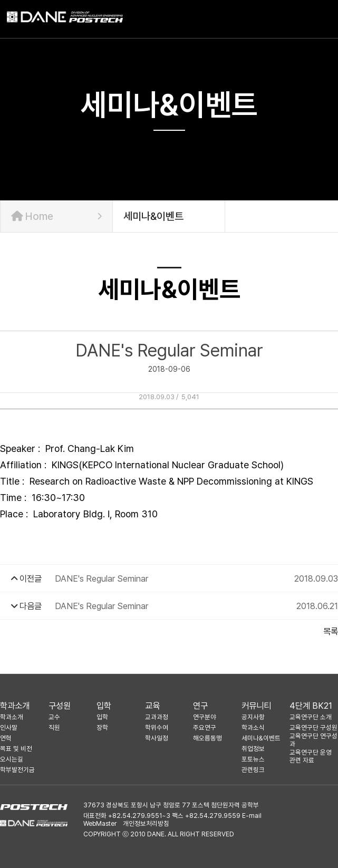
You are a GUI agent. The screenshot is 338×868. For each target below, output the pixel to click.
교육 (152, 706)
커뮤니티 (256, 706)
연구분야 (205, 717)
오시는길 (12, 759)
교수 (54, 717)
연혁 (6, 738)
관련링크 (253, 770)
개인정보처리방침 (146, 823)
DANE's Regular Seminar (102, 578)
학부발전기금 (17, 770)
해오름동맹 (207, 738)
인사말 (9, 727)
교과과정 (157, 717)
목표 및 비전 (16, 749)
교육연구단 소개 (311, 717)
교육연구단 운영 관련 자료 (311, 756)
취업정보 (253, 749)
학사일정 (157, 738)
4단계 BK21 (311, 706)
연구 (200, 706)
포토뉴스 (253, 759)
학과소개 (15, 706)
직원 (54, 727)
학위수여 (157, 727)
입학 (104, 706)
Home (56, 216)
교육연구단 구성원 (313, 727)
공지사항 (253, 717)
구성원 (60, 706)
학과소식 (253, 727)
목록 (331, 631)
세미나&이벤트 (261, 738)
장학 (102, 727)
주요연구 (205, 727)
